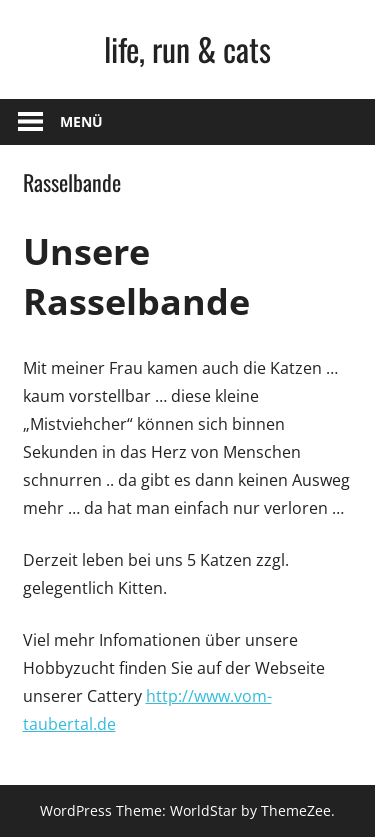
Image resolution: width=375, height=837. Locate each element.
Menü (81, 121)
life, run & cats (187, 48)
